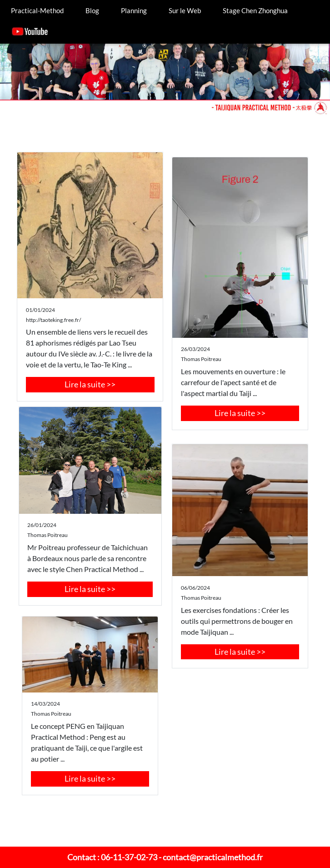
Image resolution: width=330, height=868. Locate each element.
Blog (92, 10)
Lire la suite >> (90, 384)
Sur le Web (185, 10)
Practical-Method (37, 10)
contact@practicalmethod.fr (213, 857)
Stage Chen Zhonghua (255, 10)
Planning (134, 10)
